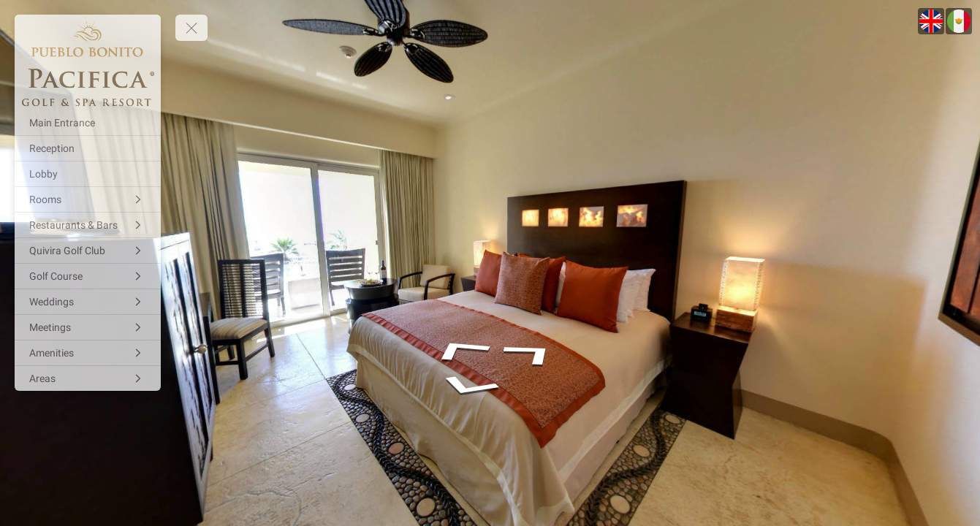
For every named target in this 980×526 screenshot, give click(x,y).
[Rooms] (88, 199)
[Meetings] (88, 327)
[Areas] (88, 378)
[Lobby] (88, 174)
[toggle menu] (191, 28)
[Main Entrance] (88, 123)
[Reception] (88, 148)
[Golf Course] (88, 276)
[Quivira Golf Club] (88, 251)
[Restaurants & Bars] (88, 225)
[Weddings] (88, 302)
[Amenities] (88, 353)
